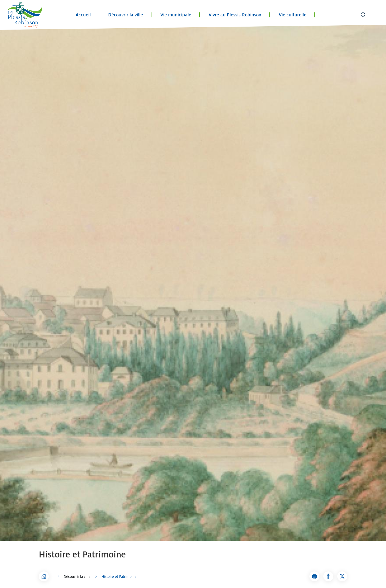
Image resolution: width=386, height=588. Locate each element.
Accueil (83, 15)
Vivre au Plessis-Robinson (235, 15)
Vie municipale (176, 15)
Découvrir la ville (126, 15)
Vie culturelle (293, 15)
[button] (314, 576)
